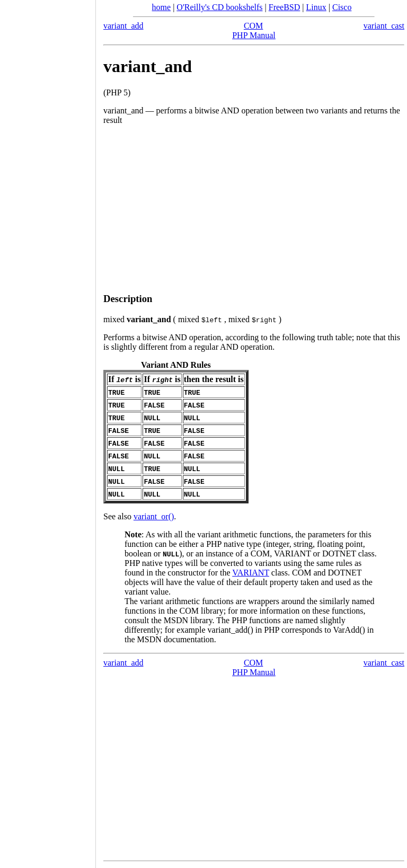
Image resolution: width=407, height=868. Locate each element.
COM (253, 26)
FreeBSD (285, 7)
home (162, 7)
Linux (316, 7)
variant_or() (154, 516)
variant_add (123, 26)
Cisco (342, 7)
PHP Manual (254, 35)
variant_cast (384, 26)
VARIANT (251, 573)
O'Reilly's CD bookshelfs (219, 7)
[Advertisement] (254, 209)
